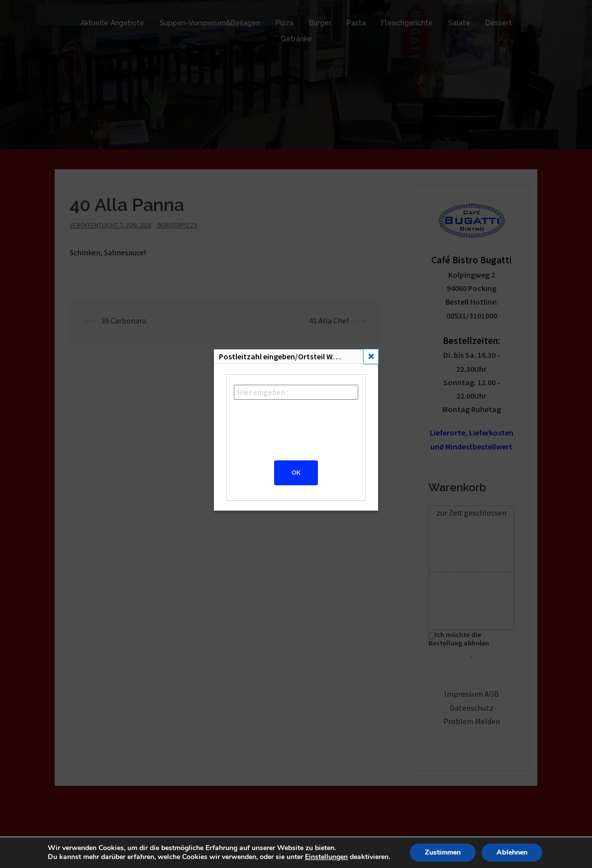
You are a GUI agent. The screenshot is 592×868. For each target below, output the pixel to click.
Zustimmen (443, 852)
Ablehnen (512, 852)
